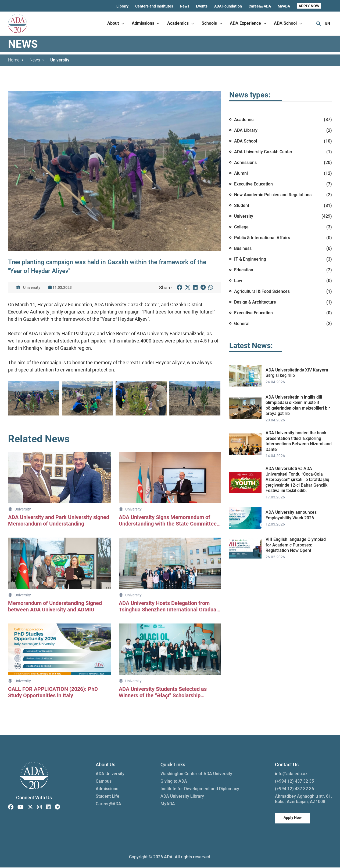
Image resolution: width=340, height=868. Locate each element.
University (60, 60)
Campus (104, 782)
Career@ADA (260, 6)
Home (16, 60)
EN (328, 23)
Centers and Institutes (154, 6)
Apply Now (293, 818)
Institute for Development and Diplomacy (200, 789)
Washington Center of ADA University (196, 774)
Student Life (108, 797)
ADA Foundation (228, 6)
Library (122, 6)
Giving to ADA (174, 782)
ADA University (110, 774)
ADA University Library (182, 797)
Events (202, 6)
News (185, 6)
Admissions (107, 789)
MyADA (284, 6)
